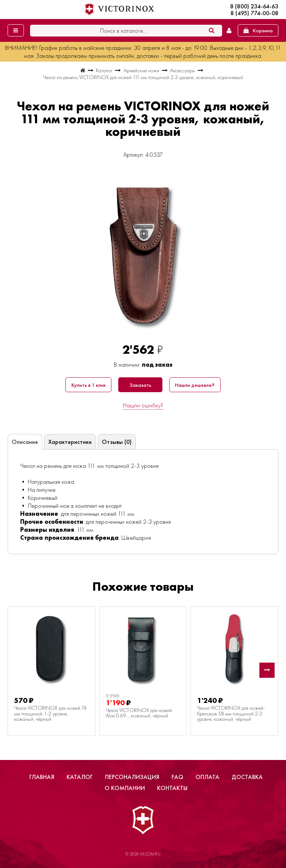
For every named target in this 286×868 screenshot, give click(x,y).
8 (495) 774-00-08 (254, 13)
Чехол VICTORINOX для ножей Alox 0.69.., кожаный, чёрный (139, 713)
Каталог (80, 777)
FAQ (177, 777)
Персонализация (132, 777)
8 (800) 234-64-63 (254, 6)
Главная (42, 777)
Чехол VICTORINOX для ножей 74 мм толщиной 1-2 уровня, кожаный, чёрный (50, 713)
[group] (143, 254)
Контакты (172, 788)
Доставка (247, 777)
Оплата (207, 777)
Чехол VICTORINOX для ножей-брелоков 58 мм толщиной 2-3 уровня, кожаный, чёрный (231, 713)
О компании (125, 788)
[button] (267, 670)
